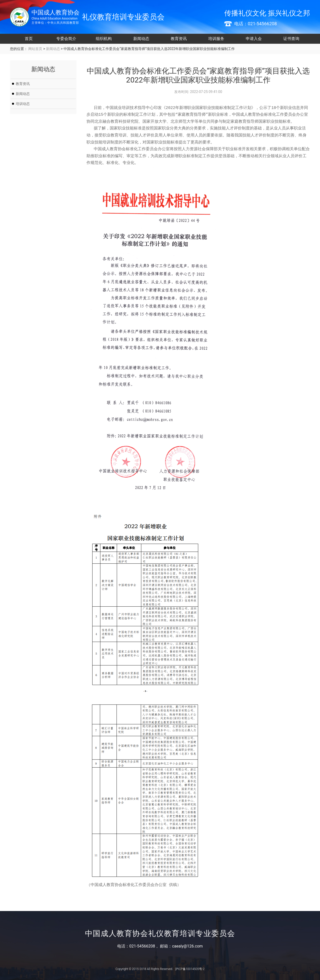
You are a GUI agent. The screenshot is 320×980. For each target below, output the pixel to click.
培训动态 (23, 104)
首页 (29, 39)
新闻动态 (141, 39)
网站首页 (35, 49)
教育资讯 (179, 39)
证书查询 (291, 39)
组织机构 (104, 39)
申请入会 (254, 39)
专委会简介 (66, 39)
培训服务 (216, 39)
